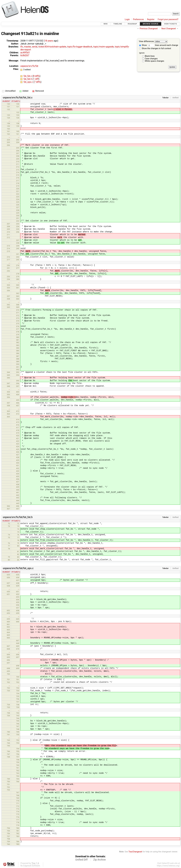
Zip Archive (99, 860)
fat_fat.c (28, 76)
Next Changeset (169, 29)
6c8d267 (25, 55)
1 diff (36, 79)
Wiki (106, 24)
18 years (49, 41)
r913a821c (16, 101)
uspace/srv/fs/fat (29, 66)
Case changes (151, 59)
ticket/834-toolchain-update (52, 47)
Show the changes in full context (155, 48)
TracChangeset (135, 852)
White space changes (154, 61)
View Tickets (171, 24)
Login (127, 19)
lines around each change (163, 45)
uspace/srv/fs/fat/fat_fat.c (18, 98)
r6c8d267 (6, 101)
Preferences (138, 19)
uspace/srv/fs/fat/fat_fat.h (18, 517)
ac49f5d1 (25, 53)
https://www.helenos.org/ (168, 866)
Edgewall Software (32, 866)
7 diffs (37, 82)
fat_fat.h (28, 79)
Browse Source (151, 24)
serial (35, 47)
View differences (146, 42)
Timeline (118, 24)
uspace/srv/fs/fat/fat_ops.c (18, 568)
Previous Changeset (149, 29)
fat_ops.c (29, 82)
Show (143, 45)
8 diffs (36, 76)
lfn (22, 47)
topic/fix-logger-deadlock (80, 47)
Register (151, 19)
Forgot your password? (168, 19)
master (27, 47)
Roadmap (132, 24)
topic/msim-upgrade (104, 47)
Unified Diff (82, 860)
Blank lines (150, 56)
